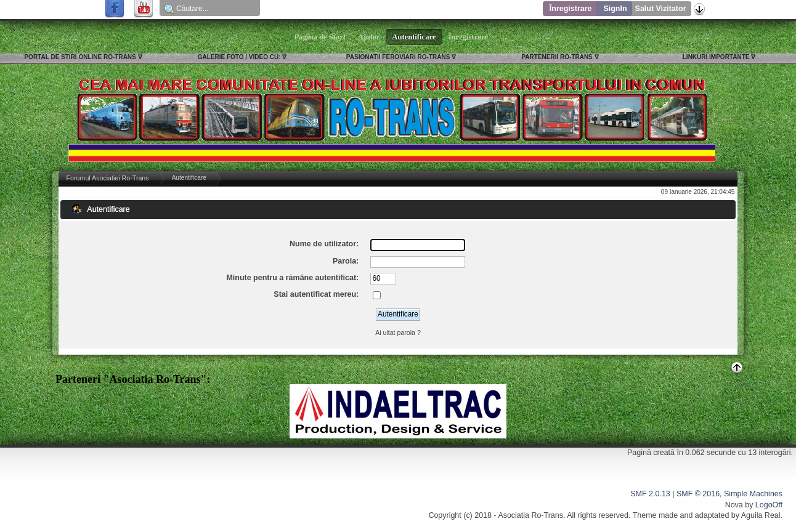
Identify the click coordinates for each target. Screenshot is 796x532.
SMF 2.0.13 (650, 494)
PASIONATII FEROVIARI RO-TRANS (398, 57)
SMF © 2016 (698, 494)
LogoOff (769, 505)
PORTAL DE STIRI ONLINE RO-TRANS (80, 57)
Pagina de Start (320, 37)
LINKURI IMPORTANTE (716, 57)
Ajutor (369, 37)
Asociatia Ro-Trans (530, 515)
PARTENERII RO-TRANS (557, 57)
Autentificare (414, 37)
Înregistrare (571, 9)
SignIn (615, 9)
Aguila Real (761, 515)
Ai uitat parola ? (398, 332)
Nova (734, 505)
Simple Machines (753, 494)
